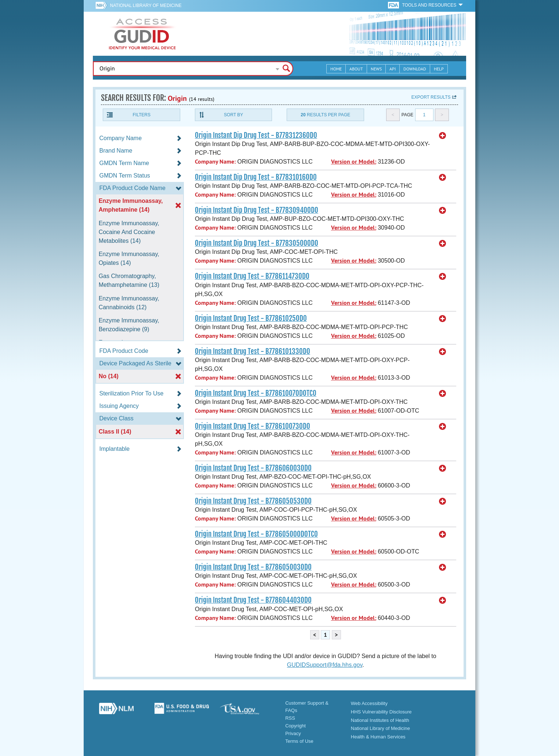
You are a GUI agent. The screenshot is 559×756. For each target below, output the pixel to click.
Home (336, 69)
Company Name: (215, 162)
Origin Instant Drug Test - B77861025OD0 (251, 318)
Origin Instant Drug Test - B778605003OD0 (253, 567)
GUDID (142, 34)
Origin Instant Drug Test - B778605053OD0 (253, 501)
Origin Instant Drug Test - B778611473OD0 (252, 276)
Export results (431, 97)
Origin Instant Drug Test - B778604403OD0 (253, 600)
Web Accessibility (369, 703)
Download (415, 69)
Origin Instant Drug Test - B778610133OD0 (253, 351)
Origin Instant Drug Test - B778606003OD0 (253, 468)
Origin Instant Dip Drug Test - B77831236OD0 (256, 135)
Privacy (293, 733)
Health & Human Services (378, 737)
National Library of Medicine (146, 6)
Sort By (233, 115)
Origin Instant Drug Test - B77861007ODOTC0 (256, 393)
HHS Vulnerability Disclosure (381, 712)
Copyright (295, 726)
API (393, 69)
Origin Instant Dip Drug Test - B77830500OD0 (257, 243)
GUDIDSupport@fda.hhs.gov (325, 665)
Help (439, 69)
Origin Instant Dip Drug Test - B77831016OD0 (256, 177)
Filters (141, 115)
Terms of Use (299, 741)
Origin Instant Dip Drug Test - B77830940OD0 (257, 210)
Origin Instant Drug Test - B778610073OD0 (253, 426)
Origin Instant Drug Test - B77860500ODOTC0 (256, 534)
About (356, 69)
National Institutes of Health (380, 720)
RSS (290, 718)
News (376, 69)
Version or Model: (354, 162)
